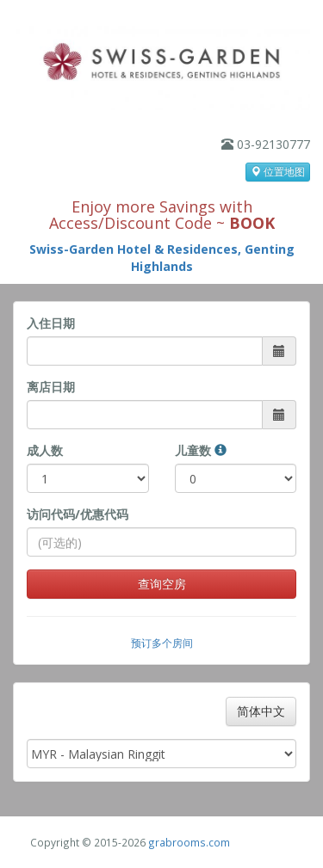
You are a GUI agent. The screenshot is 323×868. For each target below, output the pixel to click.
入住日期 (51, 323)
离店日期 (51, 387)
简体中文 (261, 711)
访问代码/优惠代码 (78, 514)
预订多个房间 (162, 643)
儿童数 (201, 450)
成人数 (45, 450)
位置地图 (278, 172)
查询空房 (162, 584)
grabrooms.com (189, 842)
